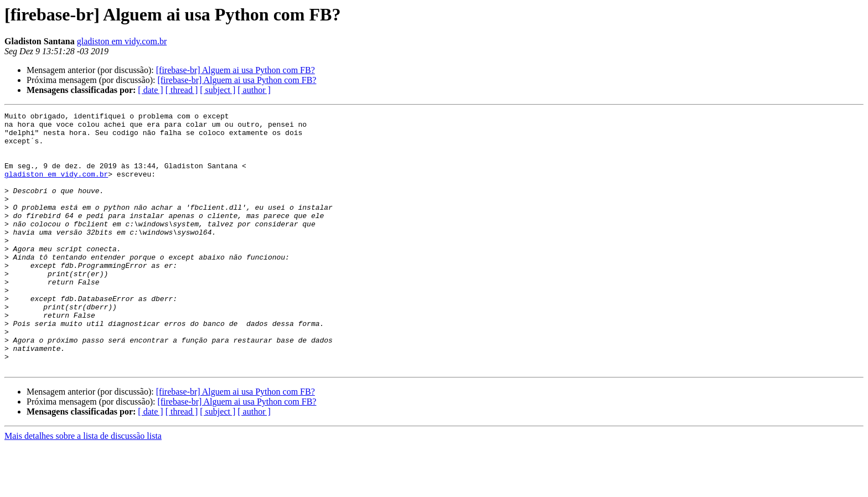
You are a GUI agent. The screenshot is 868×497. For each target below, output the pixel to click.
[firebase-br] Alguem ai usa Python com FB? (236, 70)
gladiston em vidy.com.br (122, 41)
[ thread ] (182, 90)
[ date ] (150, 90)
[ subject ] (218, 90)
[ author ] (254, 90)
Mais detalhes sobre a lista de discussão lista (83, 487)
